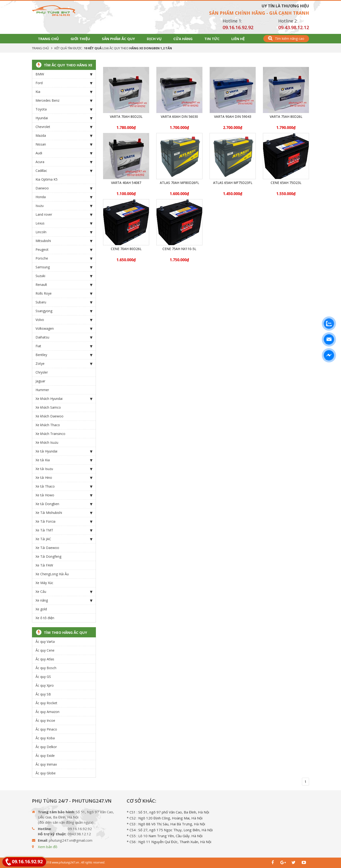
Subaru (64, 302)
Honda (64, 197)
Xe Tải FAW (44, 565)
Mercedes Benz (64, 101)
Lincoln (64, 232)
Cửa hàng (183, 39)
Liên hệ (238, 39)
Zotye (64, 364)
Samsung (64, 267)
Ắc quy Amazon (47, 712)
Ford (64, 83)
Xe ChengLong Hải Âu (52, 574)
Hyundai (64, 118)
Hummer (42, 390)
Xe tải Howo (64, 495)
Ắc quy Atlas (45, 659)
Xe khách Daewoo (49, 416)
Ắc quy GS (43, 677)
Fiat (64, 346)
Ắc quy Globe (46, 773)
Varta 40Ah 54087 (126, 183)
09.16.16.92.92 (238, 27)
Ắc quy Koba (45, 738)
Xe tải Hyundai (64, 451)
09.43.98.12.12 (294, 27)
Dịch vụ (154, 39)
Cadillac (64, 171)
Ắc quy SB (43, 694)
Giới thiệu (80, 39)
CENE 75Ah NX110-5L (179, 249)
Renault (64, 285)
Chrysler (42, 372)
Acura (64, 162)
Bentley (64, 355)
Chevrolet (64, 127)
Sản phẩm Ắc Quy (118, 39)
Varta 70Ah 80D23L (126, 116)
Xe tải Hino (64, 478)
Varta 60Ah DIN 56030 (179, 116)
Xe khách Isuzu (47, 442)
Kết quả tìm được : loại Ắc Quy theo (113, 48)
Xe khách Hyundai (64, 399)
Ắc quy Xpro (45, 685)
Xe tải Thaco (64, 486)
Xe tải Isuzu (64, 469)
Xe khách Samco (48, 407)
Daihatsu (64, 337)
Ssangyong (64, 311)
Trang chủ (48, 39)
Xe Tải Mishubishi (64, 513)
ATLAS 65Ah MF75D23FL (233, 183)
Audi (64, 153)
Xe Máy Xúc (44, 583)
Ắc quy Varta (45, 642)
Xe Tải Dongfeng (48, 556)
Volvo (64, 320)
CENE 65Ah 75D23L (286, 183)
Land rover (64, 215)
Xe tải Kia (64, 460)
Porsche (64, 258)
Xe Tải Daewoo (47, 548)
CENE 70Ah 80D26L (126, 249)
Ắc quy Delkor (46, 747)
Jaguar (40, 381)
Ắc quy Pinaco (46, 729)
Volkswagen (64, 329)
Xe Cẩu (64, 592)
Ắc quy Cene (45, 650)
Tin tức (212, 39)
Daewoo (64, 188)
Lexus (64, 223)
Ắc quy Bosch (46, 668)
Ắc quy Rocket (46, 703)
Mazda (64, 136)
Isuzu (64, 206)
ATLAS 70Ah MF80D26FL (179, 183)
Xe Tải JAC (64, 539)
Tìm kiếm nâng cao (286, 38)
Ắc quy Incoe (45, 720)
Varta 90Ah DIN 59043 (233, 116)
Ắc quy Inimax (46, 764)
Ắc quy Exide (45, 756)
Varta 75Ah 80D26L (286, 116)
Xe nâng (64, 600)
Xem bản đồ (48, 847)
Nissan (64, 144)
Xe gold (41, 609)
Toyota (64, 109)
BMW (64, 74)
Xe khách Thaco (48, 425)
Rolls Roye (64, 293)
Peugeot (64, 250)
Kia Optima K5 (47, 179)
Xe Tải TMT (64, 530)
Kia (64, 92)
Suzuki (64, 276)
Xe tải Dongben (64, 504)
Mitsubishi (64, 241)
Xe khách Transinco (50, 434)
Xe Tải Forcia (64, 521)
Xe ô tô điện (45, 618)
